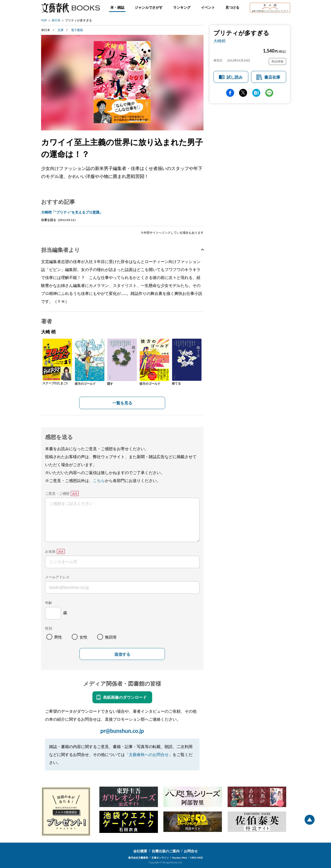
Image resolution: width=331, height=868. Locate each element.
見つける (232, 7)
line (269, 93)
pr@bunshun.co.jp (122, 731)
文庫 (61, 30)
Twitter (243, 93)
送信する (122, 654)
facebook (230, 93)
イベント (208, 7)
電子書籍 (77, 30)
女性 (83, 637)
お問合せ (191, 851)
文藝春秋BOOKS (70, 8)
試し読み (235, 77)
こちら (99, 480)
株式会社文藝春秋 (138, 858)
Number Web (179, 858)
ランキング (182, 7)
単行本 (56, 20)
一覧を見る (122, 403)
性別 (49, 628)
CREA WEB (197, 858)
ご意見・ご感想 (57, 493)
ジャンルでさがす (149, 7)
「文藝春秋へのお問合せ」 (149, 754)
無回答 (111, 637)
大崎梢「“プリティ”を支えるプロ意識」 (72, 212)
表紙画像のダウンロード (125, 697)
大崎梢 (219, 41)
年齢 (49, 603)
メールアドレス (57, 577)
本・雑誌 (117, 7)
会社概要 (140, 851)
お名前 (50, 551)
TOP (44, 20)
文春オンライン (160, 858)
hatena (256, 93)
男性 (58, 637)
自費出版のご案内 (166, 851)
